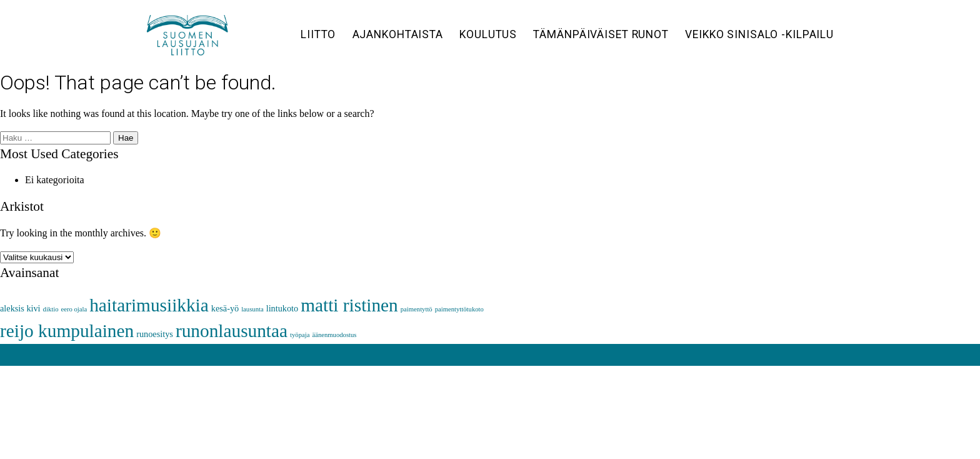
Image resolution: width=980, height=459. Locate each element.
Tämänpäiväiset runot (601, 34)
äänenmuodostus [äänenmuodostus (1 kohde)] (334, 335)
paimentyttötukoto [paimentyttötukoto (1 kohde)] (459, 309)
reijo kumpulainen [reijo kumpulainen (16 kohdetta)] (67, 331)
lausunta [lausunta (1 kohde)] (252, 309)
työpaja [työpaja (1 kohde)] (300, 335)
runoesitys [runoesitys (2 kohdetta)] (155, 334)
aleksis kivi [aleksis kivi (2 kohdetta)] (20, 308)
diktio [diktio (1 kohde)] (51, 309)
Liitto (318, 34)
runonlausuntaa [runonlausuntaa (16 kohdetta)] (232, 331)
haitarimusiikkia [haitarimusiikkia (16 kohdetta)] (149, 305)
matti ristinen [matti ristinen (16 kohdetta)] (349, 305)
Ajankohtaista (398, 34)
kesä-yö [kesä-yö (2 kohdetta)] (225, 308)
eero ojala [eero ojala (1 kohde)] (74, 309)
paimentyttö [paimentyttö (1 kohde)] (417, 309)
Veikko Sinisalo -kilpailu (759, 34)
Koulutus (488, 34)
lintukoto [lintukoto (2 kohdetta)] (282, 308)
